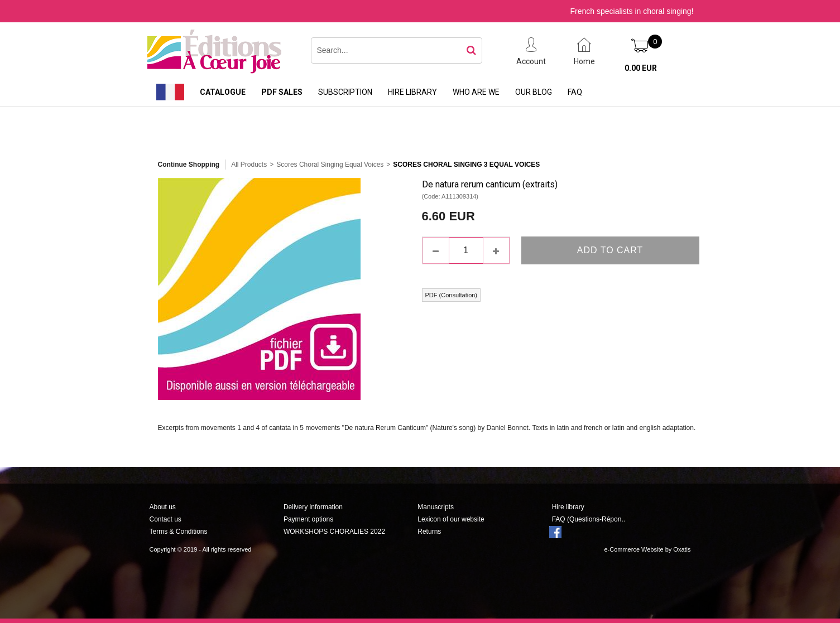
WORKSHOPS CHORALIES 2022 (334, 532)
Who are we (476, 92)
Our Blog (534, 92)
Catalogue (223, 92)
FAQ (575, 92)
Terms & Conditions (179, 532)
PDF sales (282, 92)
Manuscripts (436, 507)
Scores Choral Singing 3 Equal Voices (466, 165)
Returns (429, 532)
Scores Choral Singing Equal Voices (330, 165)
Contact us (165, 519)
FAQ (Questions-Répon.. (589, 519)
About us (163, 507)
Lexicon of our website (451, 519)
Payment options (308, 519)
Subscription (345, 92)
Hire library (412, 92)
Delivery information (313, 507)
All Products (249, 165)
